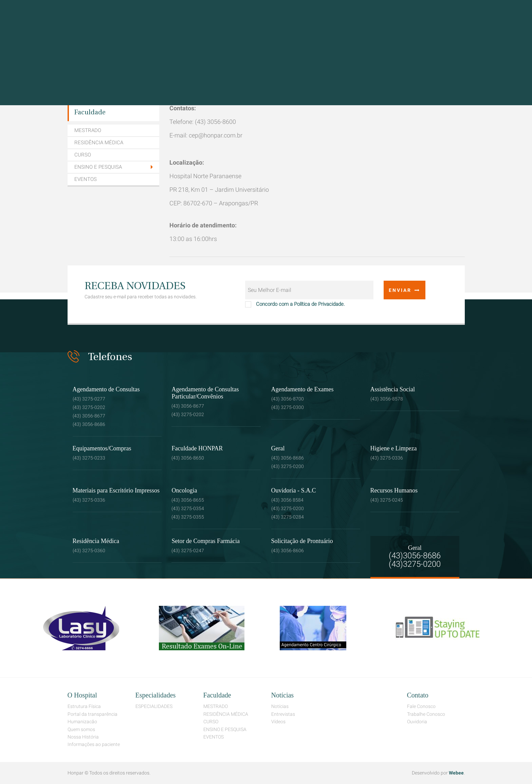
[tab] (113, 167)
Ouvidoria (417, 722)
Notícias (280, 706)
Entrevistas (283, 714)
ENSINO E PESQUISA (98, 167)
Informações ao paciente (94, 744)
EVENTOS (86, 179)
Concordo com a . (295, 303)
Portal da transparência (93, 714)
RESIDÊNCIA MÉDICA (99, 143)
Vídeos (278, 722)
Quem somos (81, 729)
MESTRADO (88, 130)
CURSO (83, 155)
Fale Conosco (421, 706)
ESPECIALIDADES (154, 706)
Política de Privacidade (319, 304)
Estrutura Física (84, 706)
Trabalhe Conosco (426, 714)
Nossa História (83, 737)
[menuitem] (113, 113)
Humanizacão (82, 722)
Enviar (405, 290)
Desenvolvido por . (438, 773)
